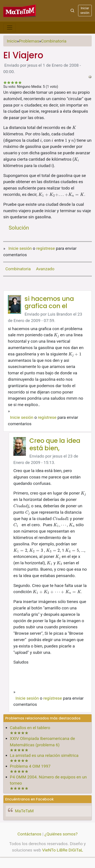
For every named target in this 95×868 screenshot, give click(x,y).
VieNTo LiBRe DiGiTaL (63, 850)
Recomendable (13, 82)
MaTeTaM (24, 811)
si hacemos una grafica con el (49, 303)
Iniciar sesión (85, 10)
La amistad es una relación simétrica (44, 755)
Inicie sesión (20, 248)
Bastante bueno (16, 82)
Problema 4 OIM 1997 (30, 766)
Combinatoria (54, 41)
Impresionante (20, 82)
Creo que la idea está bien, (55, 444)
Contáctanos (30, 834)
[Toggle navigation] (10, 28)
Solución (19, 228)
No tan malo (9, 82)
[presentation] (22, 105)
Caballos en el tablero (30, 728)
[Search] (72, 11)
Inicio (12, 41)
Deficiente (5, 82)
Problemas (29, 41)
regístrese (46, 248)
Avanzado (45, 269)
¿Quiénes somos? (61, 834)
